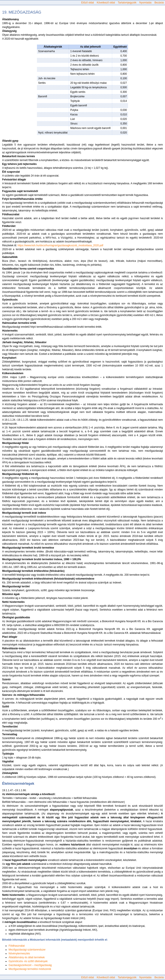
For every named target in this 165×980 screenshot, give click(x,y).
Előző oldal (88, 3)
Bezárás (159, 3)
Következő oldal (106, 3)
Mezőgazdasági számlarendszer (27, 950)
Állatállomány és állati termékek (27, 957)
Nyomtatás (145, 3)
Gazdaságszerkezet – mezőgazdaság (30, 965)
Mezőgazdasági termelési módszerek (30, 969)
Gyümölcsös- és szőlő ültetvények (28, 961)
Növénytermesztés (19, 954)
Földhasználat (17, 946)
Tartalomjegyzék (127, 3)
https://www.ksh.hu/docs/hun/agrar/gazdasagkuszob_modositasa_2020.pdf (60, 245)
